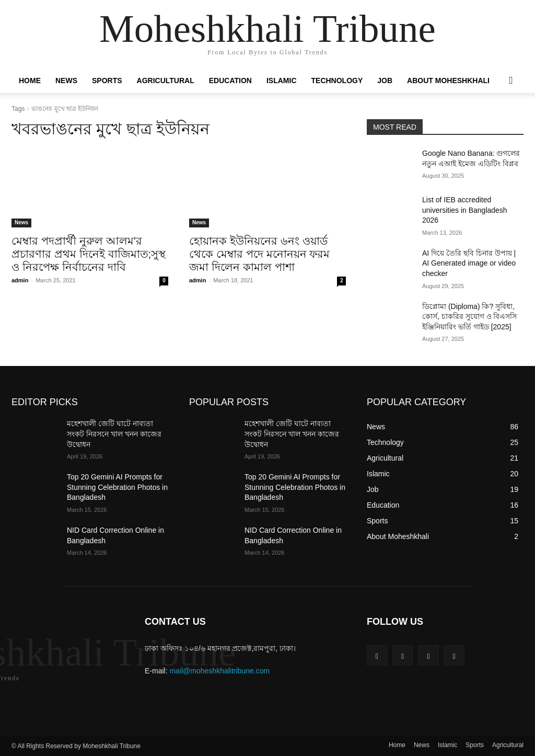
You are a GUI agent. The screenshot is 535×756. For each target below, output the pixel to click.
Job (385, 81)
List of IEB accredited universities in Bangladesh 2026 (465, 210)
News (66, 81)
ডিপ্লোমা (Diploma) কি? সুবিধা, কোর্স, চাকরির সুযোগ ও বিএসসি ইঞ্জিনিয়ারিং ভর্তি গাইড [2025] (469, 317)
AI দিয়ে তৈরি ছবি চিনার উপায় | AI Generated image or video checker (469, 263)
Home (30, 81)
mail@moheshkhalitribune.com (219, 671)
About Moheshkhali (448, 81)
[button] (511, 81)
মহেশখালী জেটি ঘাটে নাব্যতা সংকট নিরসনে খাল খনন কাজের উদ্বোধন (114, 434)
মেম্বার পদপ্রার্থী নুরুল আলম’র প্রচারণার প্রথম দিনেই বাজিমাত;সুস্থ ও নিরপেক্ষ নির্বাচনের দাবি (89, 254)
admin (20, 280)
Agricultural (166, 81)
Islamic (282, 81)
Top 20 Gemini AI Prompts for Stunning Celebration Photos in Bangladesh (117, 487)
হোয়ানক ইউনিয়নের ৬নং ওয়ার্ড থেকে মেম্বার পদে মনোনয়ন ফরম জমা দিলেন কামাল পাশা (259, 254)
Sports (107, 81)
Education (230, 81)
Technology (337, 81)
